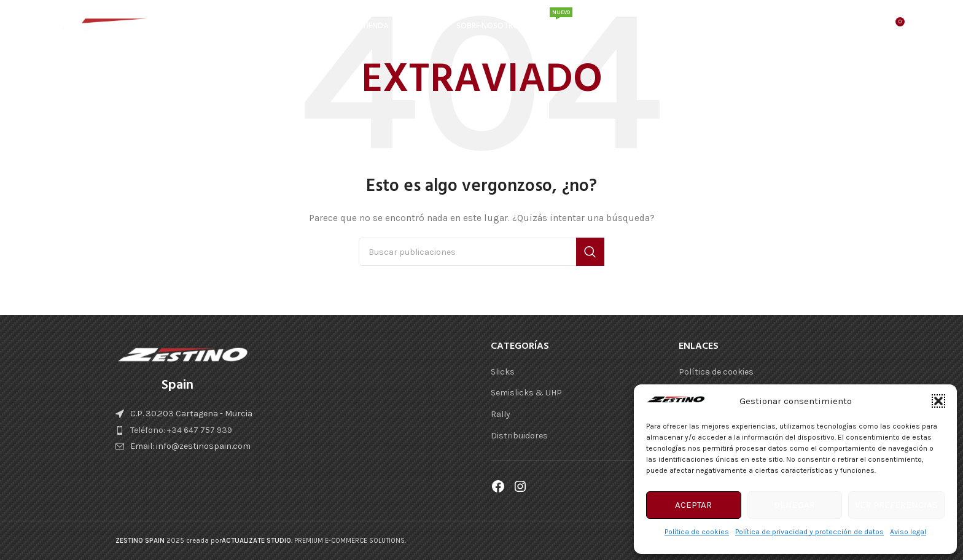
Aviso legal (908, 532)
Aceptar (693, 505)
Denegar (794, 505)
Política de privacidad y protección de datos (809, 532)
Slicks (503, 372)
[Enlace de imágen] (183, 355)
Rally (501, 414)
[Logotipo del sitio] (110, 27)
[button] (938, 401)
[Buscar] (868, 28)
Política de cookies (697, 532)
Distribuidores (519, 436)
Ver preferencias (896, 505)
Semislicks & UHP (526, 393)
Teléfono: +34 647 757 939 (181, 430)
